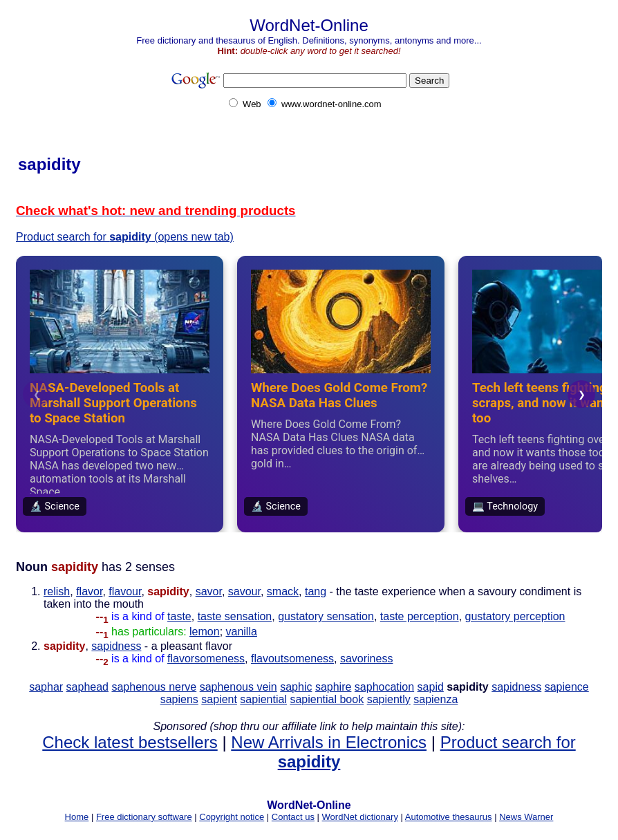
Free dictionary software (144, 817)
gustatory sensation (326, 616)
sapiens (179, 699)
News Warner (526, 817)
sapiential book (327, 699)
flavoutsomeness (292, 659)
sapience (567, 687)
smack (283, 591)
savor (209, 591)
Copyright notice (232, 817)
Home (77, 817)
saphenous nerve (154, 687)
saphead (87, 687)
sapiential (263, 699)
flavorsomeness (206, 659)
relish (57, 591)
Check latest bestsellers (130, 742)
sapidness (116, 646)
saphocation (384, 687)
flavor (89, 591)
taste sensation (235, 616)
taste (179, 616)
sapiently (389, 699)
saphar (46, 687)
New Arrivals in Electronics (329, 742)
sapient (219, 699)
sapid (431, 687)
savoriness (366, 659)
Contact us (293, 817)
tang (316, 591)
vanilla (242, 632)
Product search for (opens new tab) (125, 237)
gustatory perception (515, 616)
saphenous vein (238, 687)
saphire (333, 687)
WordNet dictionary (360, 817)
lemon (205, 632)
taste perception (420, 616)
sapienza (436, 699)
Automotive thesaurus (449, 817)
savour (244, 591)
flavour (125, 591)
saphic (296, 687)
